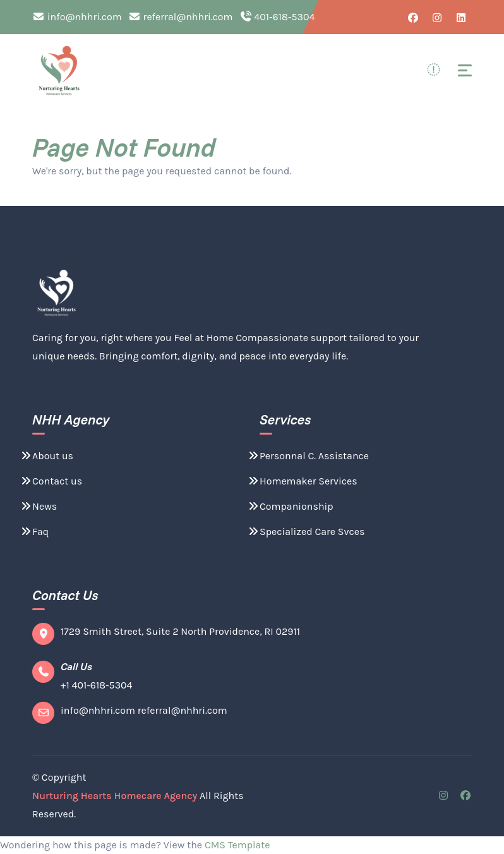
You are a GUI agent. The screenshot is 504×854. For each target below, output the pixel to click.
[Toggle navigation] (465, 70)
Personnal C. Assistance (308, 456)
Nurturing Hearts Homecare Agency (115, 796)
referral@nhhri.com (181, 17)
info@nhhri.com (77, 17)
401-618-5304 (277, 17)
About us (46, 456)
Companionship (290, 506)
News (38, 506)
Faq (34, 532)
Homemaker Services (302, 481)
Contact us (51, 481)
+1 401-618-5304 (97, 685)
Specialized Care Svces (306, 532)
